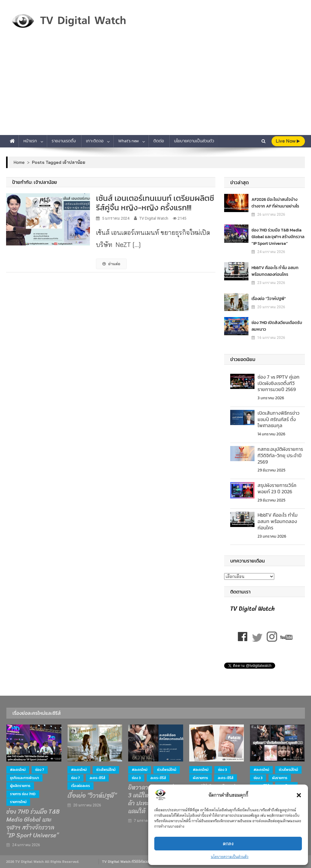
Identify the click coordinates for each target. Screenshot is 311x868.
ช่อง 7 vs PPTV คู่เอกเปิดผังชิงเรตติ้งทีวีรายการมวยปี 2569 (279, 383)
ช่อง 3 (136, 778)
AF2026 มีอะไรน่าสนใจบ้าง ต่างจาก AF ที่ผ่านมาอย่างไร (275, 203)
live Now (288, 141)
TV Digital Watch (154, 218)
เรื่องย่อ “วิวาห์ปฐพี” (269, 299)
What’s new (128, 141)
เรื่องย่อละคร (80, 786)
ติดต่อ (159, 141)
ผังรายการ (200, 778)
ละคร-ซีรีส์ (97, 778)
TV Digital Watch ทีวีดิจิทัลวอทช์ (128, 862)
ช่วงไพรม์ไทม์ (106, 770)
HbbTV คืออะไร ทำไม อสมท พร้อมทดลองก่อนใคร (275, 271)
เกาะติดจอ (95, 141)
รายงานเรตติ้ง (64, 141)
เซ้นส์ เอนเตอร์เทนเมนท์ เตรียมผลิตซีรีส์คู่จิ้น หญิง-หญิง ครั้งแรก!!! (155, 203)
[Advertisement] (155, 90)
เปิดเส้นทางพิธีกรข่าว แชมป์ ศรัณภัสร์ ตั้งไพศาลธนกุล (279, 419)
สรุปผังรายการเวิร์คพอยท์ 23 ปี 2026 (277, 488)
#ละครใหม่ (18, 770)
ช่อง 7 (40, 770)
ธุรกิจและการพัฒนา (24, 778)
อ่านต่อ (111, 264)
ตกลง (228, 844)
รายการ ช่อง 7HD (23, 794)
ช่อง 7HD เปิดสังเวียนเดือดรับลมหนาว (277, 326)
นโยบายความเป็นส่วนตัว (230, 857)
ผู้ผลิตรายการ (20, 786)
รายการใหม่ (18, 802)
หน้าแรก (30, 141)
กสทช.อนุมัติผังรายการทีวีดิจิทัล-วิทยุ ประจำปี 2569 (280, 455)
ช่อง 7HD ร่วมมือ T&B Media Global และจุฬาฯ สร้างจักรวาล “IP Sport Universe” (278, 237)
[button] (299, 795)
